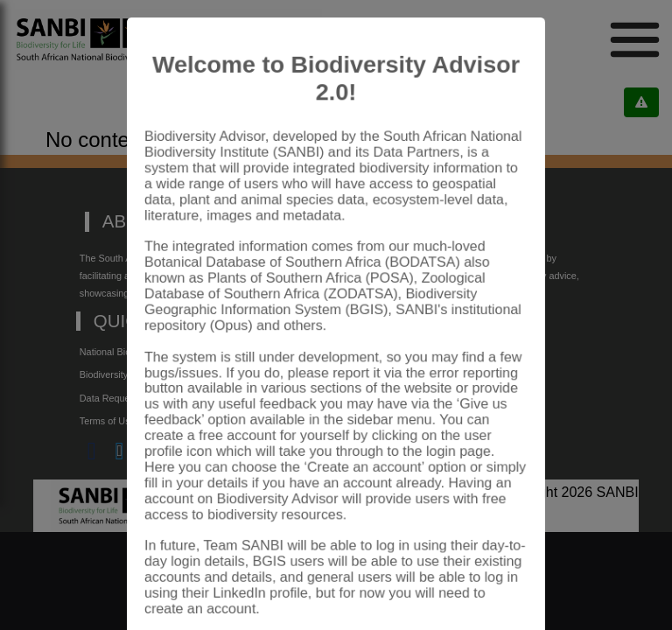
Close (489, 581)
